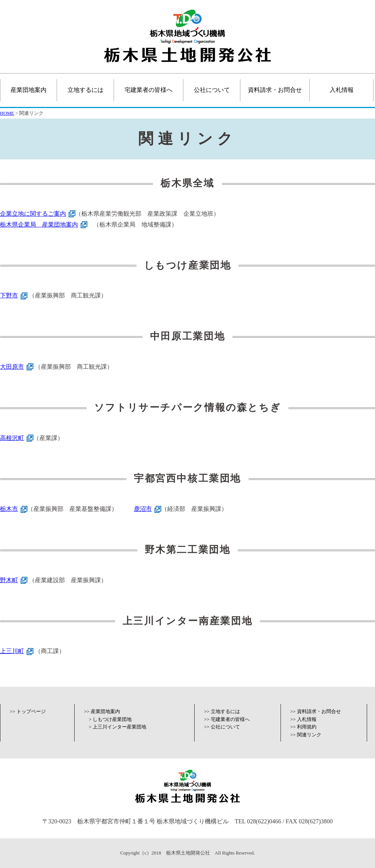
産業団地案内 (28, 90)
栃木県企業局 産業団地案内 (39, 225)
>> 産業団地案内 (102, 712)
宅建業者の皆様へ (148, 90)
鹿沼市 (143, 509)
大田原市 (12, 367)
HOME (7, 113)
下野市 (9, 295)
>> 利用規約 (303, 727)
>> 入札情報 (303, 719)
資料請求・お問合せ (275, 90)
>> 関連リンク (306, 735)
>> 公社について (222, 727)
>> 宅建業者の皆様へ (227, 719)
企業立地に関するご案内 (33, 214)
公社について (212, 90)
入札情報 (342, 90)
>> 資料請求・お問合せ (316, 712)
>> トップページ (28, 712)
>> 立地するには (222, 712)
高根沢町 (12, 438)
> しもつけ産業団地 (110, 719)
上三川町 (12, 651)
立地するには (85, 90)
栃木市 (9, 509)
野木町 (9, 580)
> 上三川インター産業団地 (118, 727)
